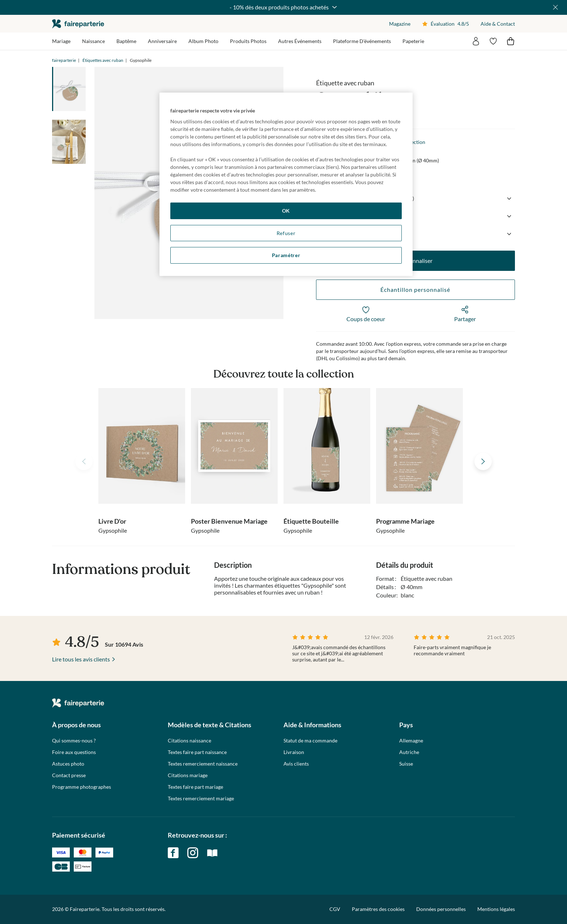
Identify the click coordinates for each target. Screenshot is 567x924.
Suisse (406, 764)
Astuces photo (68, 764)
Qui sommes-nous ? (74, 741)
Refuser (286, 233)
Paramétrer (286, 255)
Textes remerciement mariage (201, 799)
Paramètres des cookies (378, 909)
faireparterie (78, 24)
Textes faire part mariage (195, 787)
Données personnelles (441, 909)
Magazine (400, 24)
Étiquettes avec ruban (103, 60)
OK (286, 211)
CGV (335, 909)
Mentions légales (496, 909)
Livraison (294, 752)
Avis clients (296, 764)
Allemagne (411, 741)
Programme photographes (82, 787)
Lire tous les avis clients (81, 659)
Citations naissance (189, 741)
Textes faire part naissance (197, 752)
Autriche (409, 752)
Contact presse (69, 775)
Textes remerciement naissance (203, 764)
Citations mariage (188, 775)
